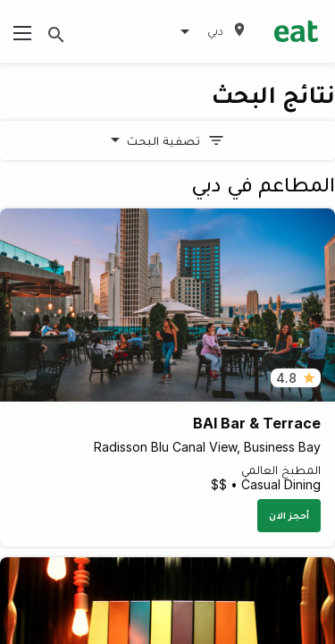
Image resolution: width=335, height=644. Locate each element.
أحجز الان (289, 515)
